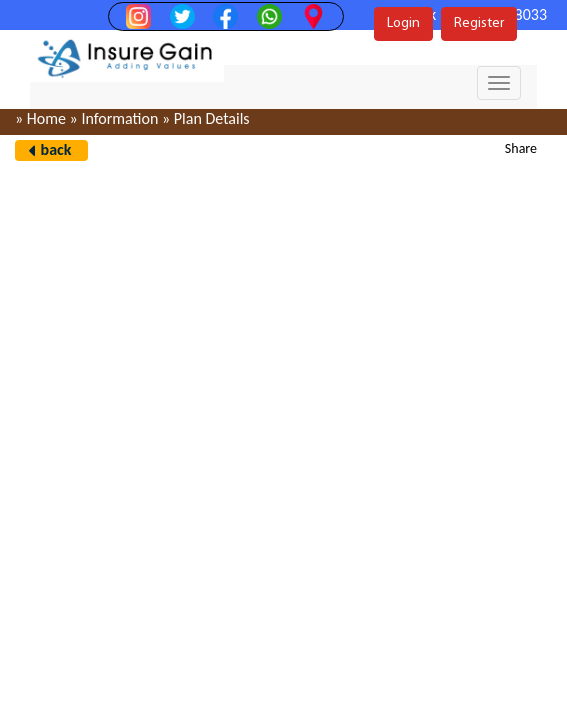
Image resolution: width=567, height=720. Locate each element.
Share (521, 148)
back (56, 149)
